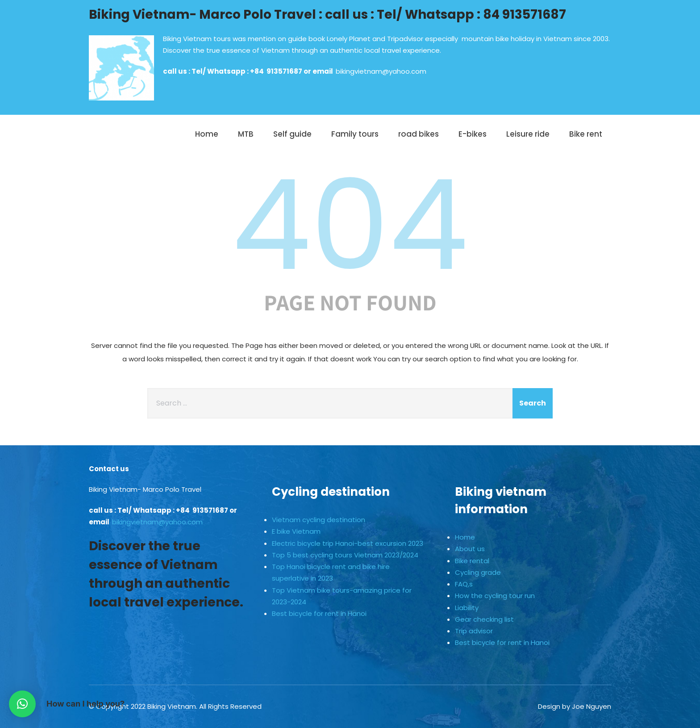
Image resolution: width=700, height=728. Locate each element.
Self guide (292, 134)
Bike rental (472, 561)
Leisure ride (528, 134)
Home (207, 134)
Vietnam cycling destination (319, 520)
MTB (246, 134)
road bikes (419, 134)
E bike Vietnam (296, 531)
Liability (467, 608)
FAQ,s (464, 584)
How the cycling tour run (495, 596)
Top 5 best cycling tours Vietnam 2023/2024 (345, 555)
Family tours (355, 134)
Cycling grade (478, 572)
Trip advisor (474, 631)
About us (470, 549)
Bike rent (586, 134)
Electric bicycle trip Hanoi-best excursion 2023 (348, 543)
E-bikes (473, 134)
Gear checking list (484, 619)
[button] (22, 704)
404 (350, 225)
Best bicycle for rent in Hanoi (319, 613)
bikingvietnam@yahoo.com (381, 71)
